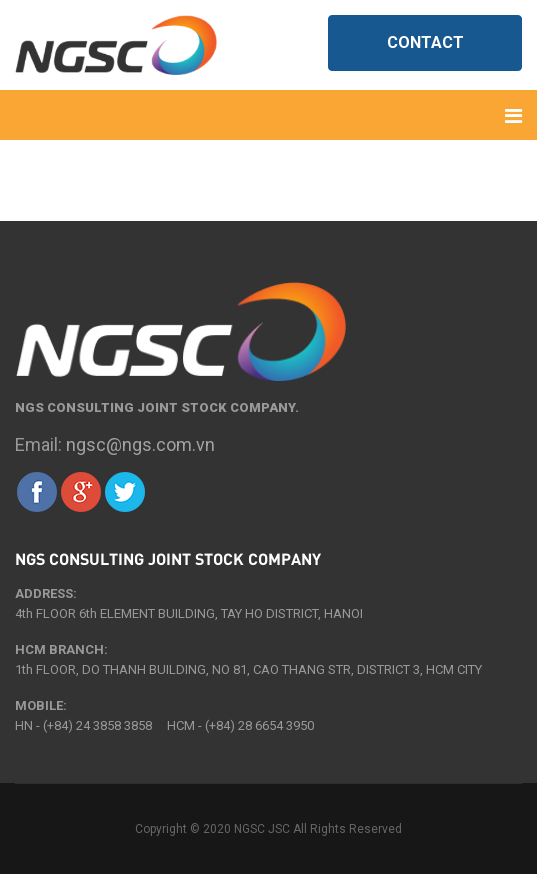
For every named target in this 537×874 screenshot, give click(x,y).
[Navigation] (513, 115)
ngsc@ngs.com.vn (140, 444)
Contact (425, 42)
